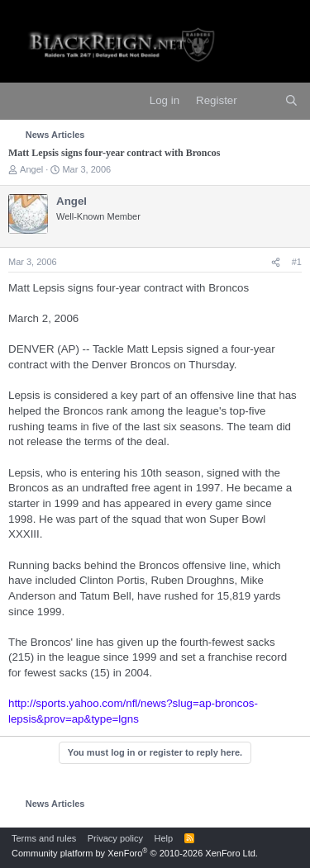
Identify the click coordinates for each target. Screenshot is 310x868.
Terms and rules (44, 838)
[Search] (291, 101)
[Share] (276, 262)
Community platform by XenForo (135, 853)
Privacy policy (115, 838)
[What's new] (261, 101)
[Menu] (23, 102)
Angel (31, 169)
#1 (297, 262)
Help (164, 838)
